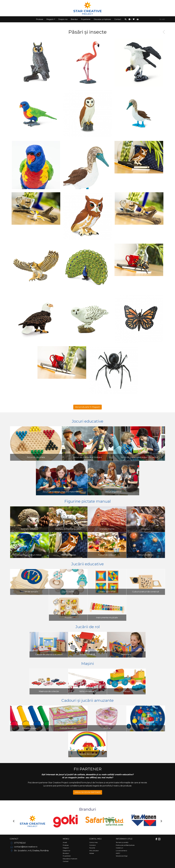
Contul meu (94, 842)
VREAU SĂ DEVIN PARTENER (88, 792)
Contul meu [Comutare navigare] (95, 839)
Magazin (66, 848)
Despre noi (63, 19)
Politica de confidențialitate (125, 845)
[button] (126, 19)
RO (160, 19)
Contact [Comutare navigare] (14, 839)
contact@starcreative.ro (24, 847)
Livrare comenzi (121, 851)
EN (164, 19)
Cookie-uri (119, 848)
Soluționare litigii (122, 856)
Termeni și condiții (122, 842)
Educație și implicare (102, 19)
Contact (118, 19)
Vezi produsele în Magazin (87, 407)
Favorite (92, 848)
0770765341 (18, 843)
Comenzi (93, 845)
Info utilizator (94, 851)
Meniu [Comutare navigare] (66, 839)
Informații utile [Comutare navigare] (124, 839)
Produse (40, 19)
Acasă (65, 842)
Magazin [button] (50, 19)
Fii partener (86, 19)
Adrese (92, 853)
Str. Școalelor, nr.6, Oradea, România (29, 851)
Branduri (74, 19)
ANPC (118, 853)
